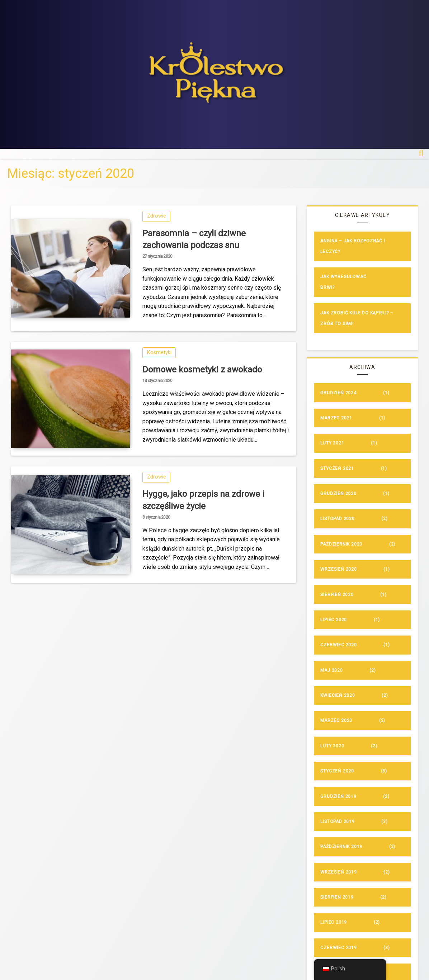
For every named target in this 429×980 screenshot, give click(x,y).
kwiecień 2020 (338, 695)
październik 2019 (341, 847)
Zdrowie (157, 216)
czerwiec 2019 (338, 948)
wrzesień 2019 (338, 872)
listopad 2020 (337, 519)
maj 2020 (331, 670)
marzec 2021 (336, 418)
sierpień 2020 (337, 595)
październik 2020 (341, 544)
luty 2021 (332, 443)
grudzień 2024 (338, 393)
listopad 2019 (337, 822)
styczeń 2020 (337, 771)
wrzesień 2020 (338, 569)
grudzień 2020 (338, 494)
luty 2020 (332, 746)
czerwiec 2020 (338, 645)
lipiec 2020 (334, 620)
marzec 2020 (336, 720)
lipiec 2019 (334, 922)
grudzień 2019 (338, 796)
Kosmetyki (159, 353)
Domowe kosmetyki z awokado (202, 370)
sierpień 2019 (337, 897)
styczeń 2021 (337, 468)
